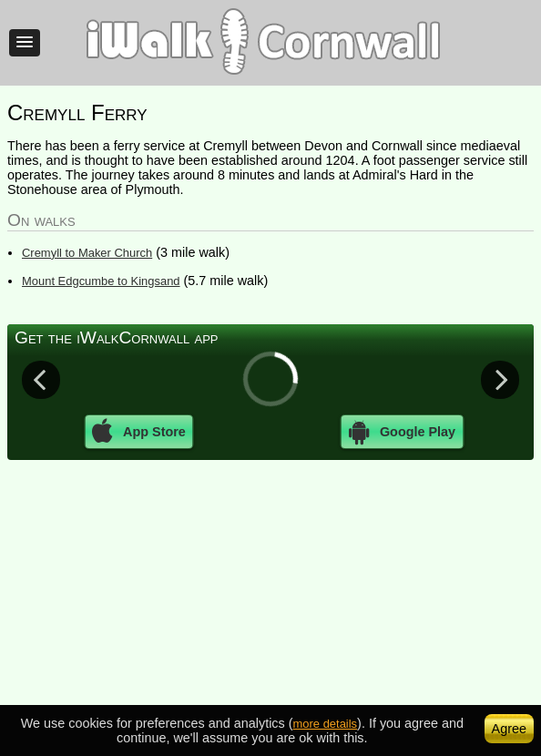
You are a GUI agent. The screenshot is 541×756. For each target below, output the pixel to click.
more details (326, 724)
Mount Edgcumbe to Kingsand (101, 281)
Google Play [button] (402, 432)
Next (500, 379)
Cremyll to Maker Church (87, 253)
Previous (41, 379)
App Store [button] (139, 432)
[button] (25, 43)
